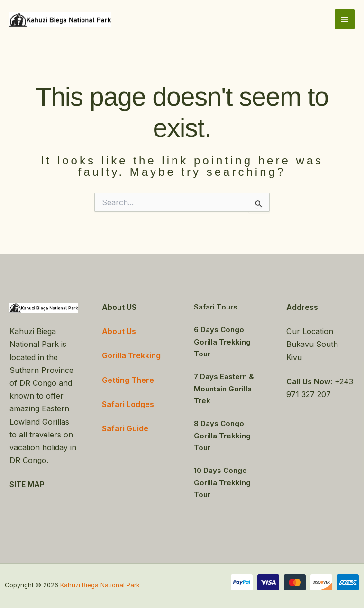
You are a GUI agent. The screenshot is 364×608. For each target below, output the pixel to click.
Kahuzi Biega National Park (100, 585)
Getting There (128, 380)
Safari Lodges (128, 404)
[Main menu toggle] (345, 19)
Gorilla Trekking (131, 355)
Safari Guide (125, 428)
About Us (119, 331)
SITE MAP (27, 484)
